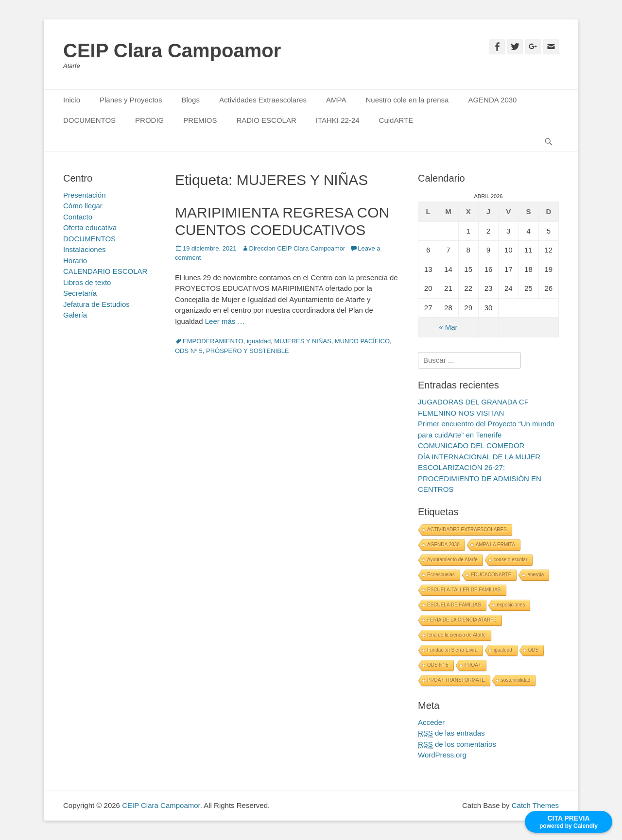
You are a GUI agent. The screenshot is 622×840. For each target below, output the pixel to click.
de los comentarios (457, 744)
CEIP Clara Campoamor (172, 50)
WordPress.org (442, 755)
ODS (534, 650)
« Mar (448, 327)
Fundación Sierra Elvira (452, 650)
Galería (75, 315)
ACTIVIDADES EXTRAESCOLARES (467, 529)
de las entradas (451, 733)
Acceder (431, 722)
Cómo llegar (83, 206)
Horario (75, 260)
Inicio (72, 100)
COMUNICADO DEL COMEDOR (471, 445)
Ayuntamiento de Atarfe (452, 560)
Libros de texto (87, 282)
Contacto (78, 217)
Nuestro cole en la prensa (407, 100)
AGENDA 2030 (492, 100)
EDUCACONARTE (491, 575)
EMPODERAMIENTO (213, 341)
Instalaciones (85, 249)
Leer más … (225, 321)
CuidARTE (396, 120)
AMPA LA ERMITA (495, 545)
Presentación (85, 195)
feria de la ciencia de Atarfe (457, 635)
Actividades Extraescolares (263, 100)
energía (536, 575)
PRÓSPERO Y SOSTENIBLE (248, 351)
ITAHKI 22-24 (338, 120)
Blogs (190, 100)
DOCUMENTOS (89, 120)
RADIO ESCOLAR (266, 120)
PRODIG (149, 120)
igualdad (259, 341)
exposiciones (511, 605)
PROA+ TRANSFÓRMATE (456, 680)
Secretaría (80, 293)
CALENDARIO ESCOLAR (105, 271)
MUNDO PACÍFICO (362, 341)
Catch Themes (535, 805)
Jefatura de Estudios (96, 304)
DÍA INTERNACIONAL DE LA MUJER (479, 457)
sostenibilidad (516, 680)
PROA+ (473, 665)
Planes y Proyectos (131, 100)
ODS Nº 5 (189, 351)
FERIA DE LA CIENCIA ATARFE (462, 620)
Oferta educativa (90, 227)
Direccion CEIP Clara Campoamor (297, 248)
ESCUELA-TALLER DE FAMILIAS (464, 590)
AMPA (336, 100)
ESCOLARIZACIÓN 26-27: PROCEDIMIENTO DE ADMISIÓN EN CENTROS (480, 478)
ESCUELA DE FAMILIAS (454, 605)
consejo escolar (510, 560)
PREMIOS (200, 120)
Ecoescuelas (441, 575)
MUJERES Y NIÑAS (302, 341)
